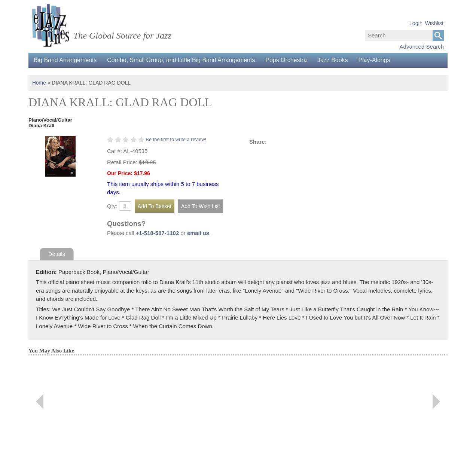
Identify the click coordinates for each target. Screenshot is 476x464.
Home (39, 83)
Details (57, 254)
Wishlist (434, 23)
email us (198, 233)
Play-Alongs (379, 60)
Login (416, 23)
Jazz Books (336, 60)
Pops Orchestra (289, 60)
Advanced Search (422, 47)
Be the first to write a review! (176, 139)
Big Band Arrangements (66, 60)
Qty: (112, 206)
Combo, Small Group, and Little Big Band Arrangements (183, 60)
